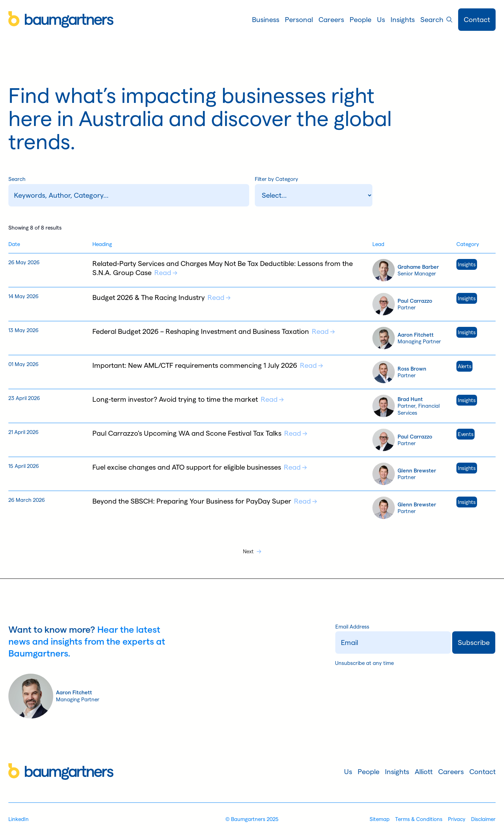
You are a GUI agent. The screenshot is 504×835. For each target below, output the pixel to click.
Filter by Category (276, 179)
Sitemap (380, 819)
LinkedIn (19, 819)
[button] (266, 20)
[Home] (61, 20)
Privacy (457, 819)
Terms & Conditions (419, 819)
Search (17, 179)
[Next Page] (252, 552)
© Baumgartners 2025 (252, 819)
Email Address (352, 627)
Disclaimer (483, 819)
